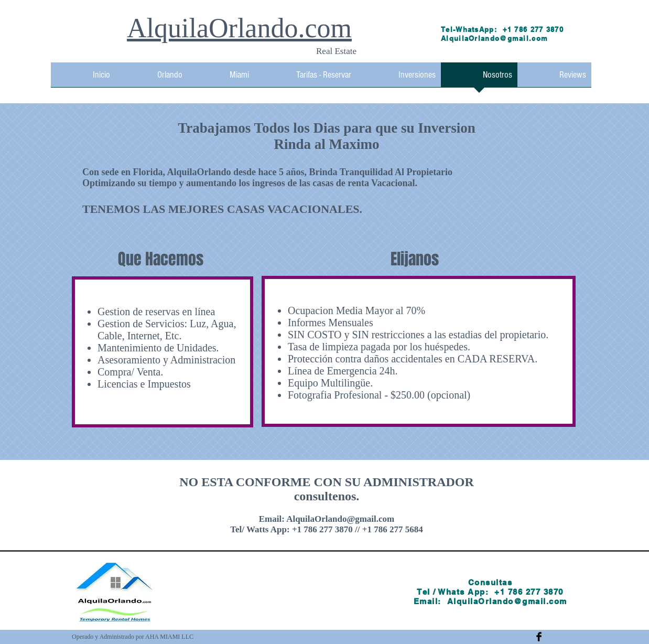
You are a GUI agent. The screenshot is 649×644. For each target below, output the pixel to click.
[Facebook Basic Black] (539, 637)
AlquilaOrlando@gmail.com (494, 38)
